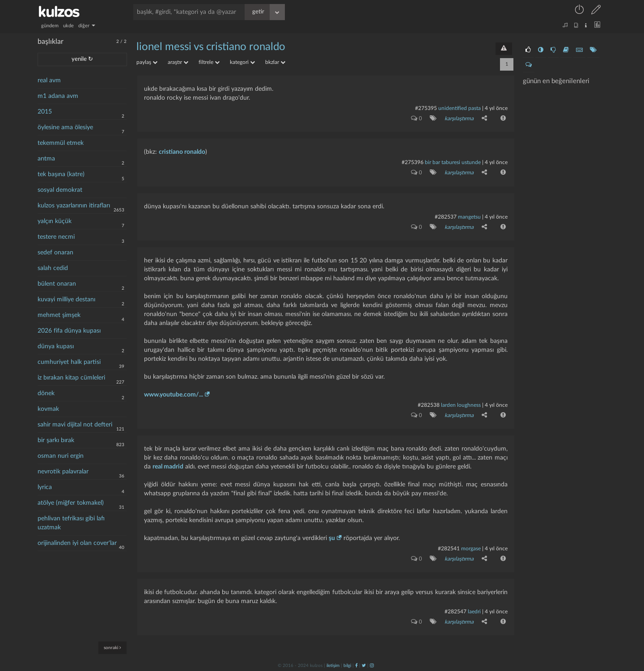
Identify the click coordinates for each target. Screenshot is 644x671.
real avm (49, 80)
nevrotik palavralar (63, 472)
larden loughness (461, 405)
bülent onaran (57, 284)
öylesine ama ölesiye (65, 127)
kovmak (48, 409)
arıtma (46, 159)
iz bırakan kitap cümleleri (71, 378)
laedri (474, 611)
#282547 (455, 611)
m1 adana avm (58, 96)
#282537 (446, 216)
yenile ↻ (82, 59)
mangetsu (469, 216)
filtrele (209, 62)
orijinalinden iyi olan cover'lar (77, 543)
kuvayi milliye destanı (66, 300)
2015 (45, 112)
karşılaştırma (459, 118)
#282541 (449, 548)
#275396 (413, 162)
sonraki (112, 648)
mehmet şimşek (59, 315)
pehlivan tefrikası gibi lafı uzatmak (71, 523)
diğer (87, 26)
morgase (471, 548)
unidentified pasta (460, 108)
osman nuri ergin (61, 456)
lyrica (45, 487)
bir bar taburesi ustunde (453, 162)
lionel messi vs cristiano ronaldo (211, 47)
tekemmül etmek (61, 143)
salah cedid (53, 268)
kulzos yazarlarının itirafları (74, 206)
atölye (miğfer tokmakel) (71, 503)
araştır (178, 62)
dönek (46, 393)
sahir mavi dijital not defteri (75, 425)
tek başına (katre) (61, 174)
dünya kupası (56, 346)
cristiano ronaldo (182, 152)
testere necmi (56, 237)
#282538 (429, 405)
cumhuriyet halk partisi (69, 362)
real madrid (168, 466)
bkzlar (275, 62)
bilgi (347, 665)
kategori (242, 62)
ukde (68, 26)
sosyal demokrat (60, 190)
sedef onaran (55, 253)
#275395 (426, 108)
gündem (50, 26)
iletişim (333, 665)
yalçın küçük (55, 221)
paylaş (147, 62)
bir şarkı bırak (56, 440)
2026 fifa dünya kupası (69, 331)
